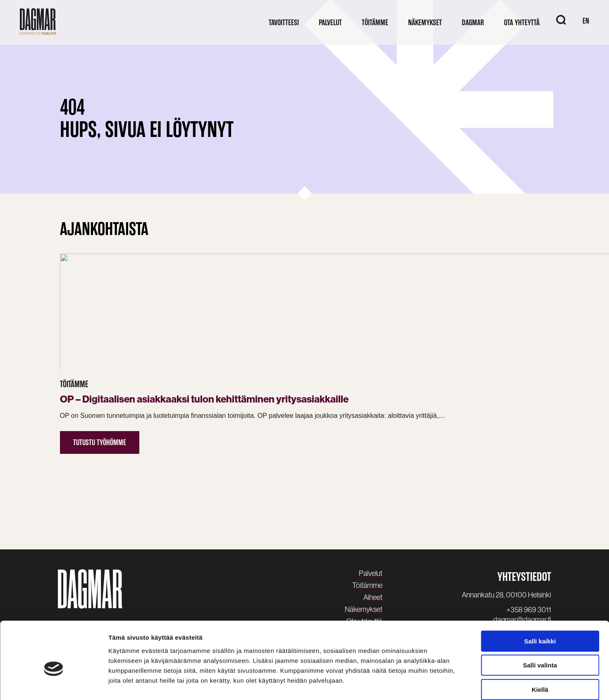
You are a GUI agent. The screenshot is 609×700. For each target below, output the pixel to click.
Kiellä (540, 647)
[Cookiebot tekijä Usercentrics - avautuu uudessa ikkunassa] (54, 684)
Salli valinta (540, 623)
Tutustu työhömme (100, 422)
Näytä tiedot (442, 684)
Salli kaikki (540, 599)
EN (586, 21)
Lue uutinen (420, 465)
